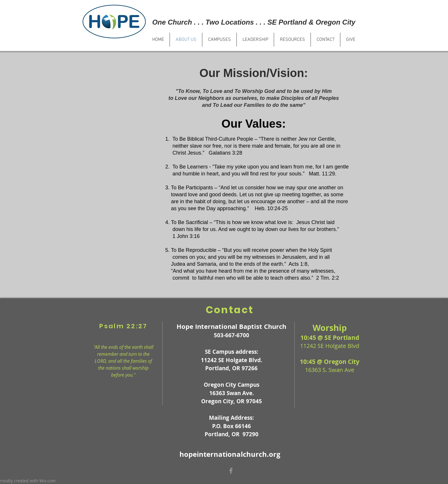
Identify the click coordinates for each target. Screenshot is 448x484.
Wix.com (47, 481)
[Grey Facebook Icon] (231, 471)
